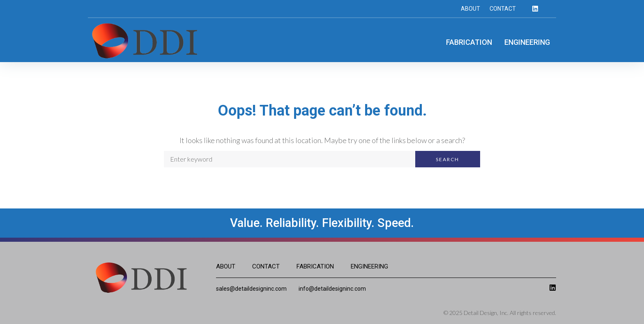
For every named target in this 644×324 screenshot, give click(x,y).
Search (447, 159)
